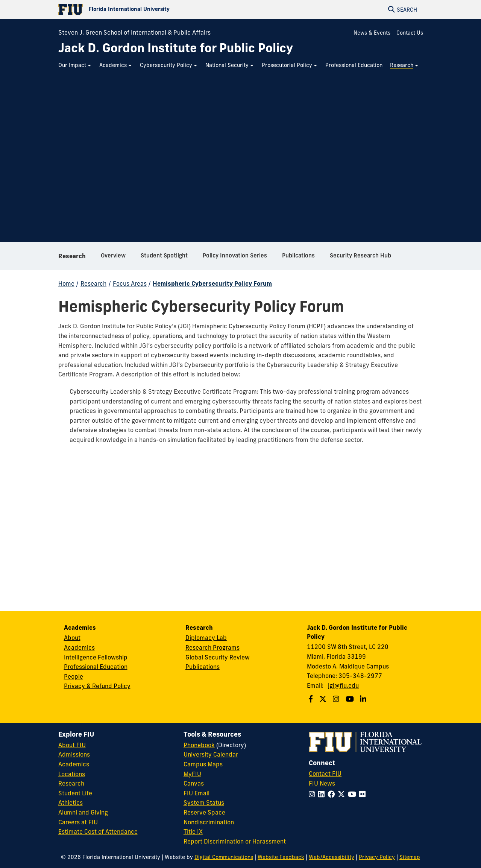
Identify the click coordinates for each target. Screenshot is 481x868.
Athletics (71, 803)
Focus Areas (130, 283)
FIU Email (196, 793)
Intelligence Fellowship (96, 657)
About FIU (72, 745)
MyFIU (192, 774)
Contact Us (410, 33)
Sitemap (410, 857)
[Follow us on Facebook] (312, 699)
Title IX (193, 831)
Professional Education (96, 667)
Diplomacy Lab (206, 638)
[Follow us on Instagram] (337, 699)
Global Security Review (218, 657)
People (74, 676)
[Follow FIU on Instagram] (313, 794)
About (72, 638)
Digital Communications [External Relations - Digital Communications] (224, 857)
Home (66, 283)
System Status (204, 803)
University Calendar (211, 754)
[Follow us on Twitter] (324, 699)
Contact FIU (325, 774)
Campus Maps (203, 764)
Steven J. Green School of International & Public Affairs (134, 32)
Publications (203, 667)
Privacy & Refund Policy (97, 686)
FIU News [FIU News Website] (322, 783)
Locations (72, 774)
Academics (79, 647)
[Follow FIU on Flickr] (364, 794)
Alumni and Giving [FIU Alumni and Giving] (83, 812)
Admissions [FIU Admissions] (74, 754)
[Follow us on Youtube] (351, 699)
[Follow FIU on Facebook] (333, 794)
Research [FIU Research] (71, 783)
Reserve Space (204, 812)
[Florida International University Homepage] (149, 9)
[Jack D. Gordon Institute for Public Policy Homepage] (176, 48)
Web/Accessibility (332, 857)
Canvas (194, 783)
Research (72, 256)
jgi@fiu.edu (343, 685)
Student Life (75, 793)
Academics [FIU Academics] (74, 764)
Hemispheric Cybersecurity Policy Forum (212, 283)
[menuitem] (75, 65)
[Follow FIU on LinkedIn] (323, 794)
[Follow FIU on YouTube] (354, 794)
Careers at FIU (78, 822)
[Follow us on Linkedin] (364, 699)
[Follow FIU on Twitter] (343, 794)
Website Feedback (281, 857)
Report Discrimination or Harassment (235, 841)
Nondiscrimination (209, 822)
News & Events (372, 33)
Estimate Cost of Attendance (98, 831)
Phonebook (199, 745)
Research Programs (212, 647)
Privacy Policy (377, 857)
